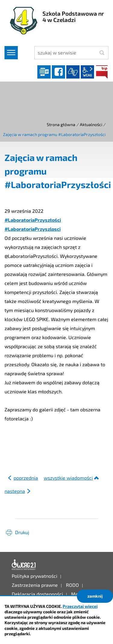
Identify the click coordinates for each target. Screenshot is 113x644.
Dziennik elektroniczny (44, 72)
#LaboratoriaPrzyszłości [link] (33, 220)
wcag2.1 (87, 72)
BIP (102, 72)
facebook (58, 72)
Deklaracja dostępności (24, 565)
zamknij (95, 596)
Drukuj (22, 532)
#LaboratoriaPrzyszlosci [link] (33, 229)
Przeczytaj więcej (80, 606)
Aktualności (91, 124)
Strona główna (61, 124)
